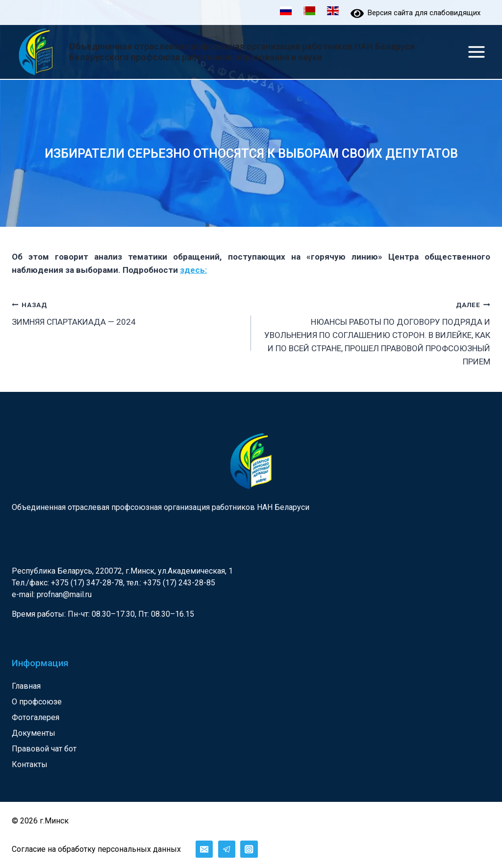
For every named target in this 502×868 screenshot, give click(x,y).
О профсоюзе (37, 702)
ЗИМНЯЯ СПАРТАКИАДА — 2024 (127, 312)
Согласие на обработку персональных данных (96, 849)
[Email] (204, 849)
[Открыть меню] (476, 52)
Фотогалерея (36, 717)
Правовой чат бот (44, 749)
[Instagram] (249, 849)
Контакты (30, 764)
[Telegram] (227, 849)
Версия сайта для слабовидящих (415, 13)
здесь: (193, 270)
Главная (26, 686)
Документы (34, 733)
